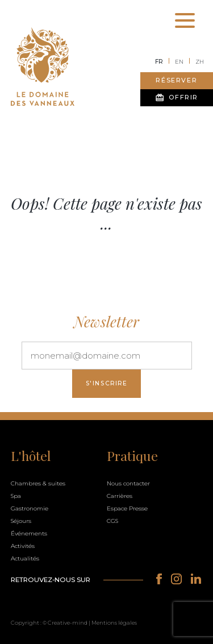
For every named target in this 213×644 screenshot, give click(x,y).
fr (159, 62)
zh (200, 62)
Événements (29, 533)
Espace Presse (127, 508)
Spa (16, 496)
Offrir (177, 98)
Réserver (176, 80)
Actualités (25, 558)
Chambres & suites (38, 483)
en (179, 62)
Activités (23, 546)
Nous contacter (128, 483)
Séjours (21, 521)
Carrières (120, 496)
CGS (112, 521)
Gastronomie (30, 508)
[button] (106, 622)
